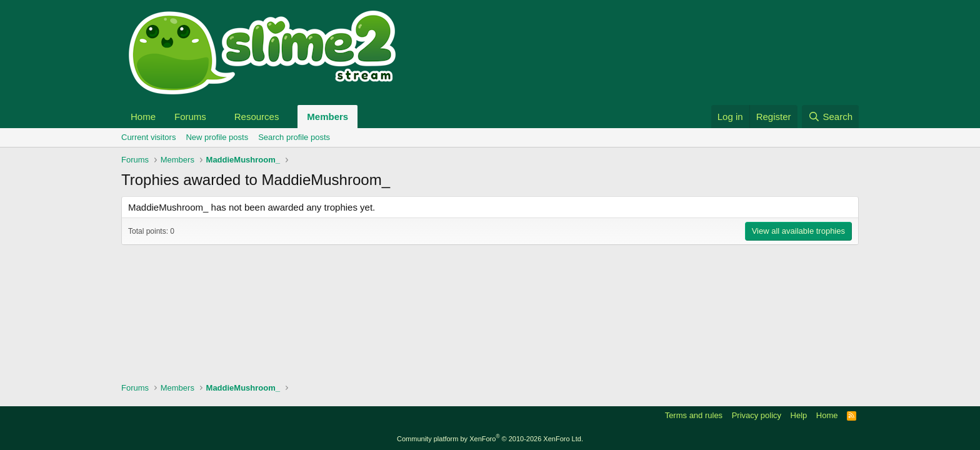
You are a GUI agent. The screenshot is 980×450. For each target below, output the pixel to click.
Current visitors (148, 137)
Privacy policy (757, 415)
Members (327, 117)
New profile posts (217, 137)
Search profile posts (294, 137)
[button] (216, 117)
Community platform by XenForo (490, 439)
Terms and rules (694, 415)
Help (799, 415)
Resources (257, 117)
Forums (190, 117)
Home (143, 117)
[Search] (830, 117)
